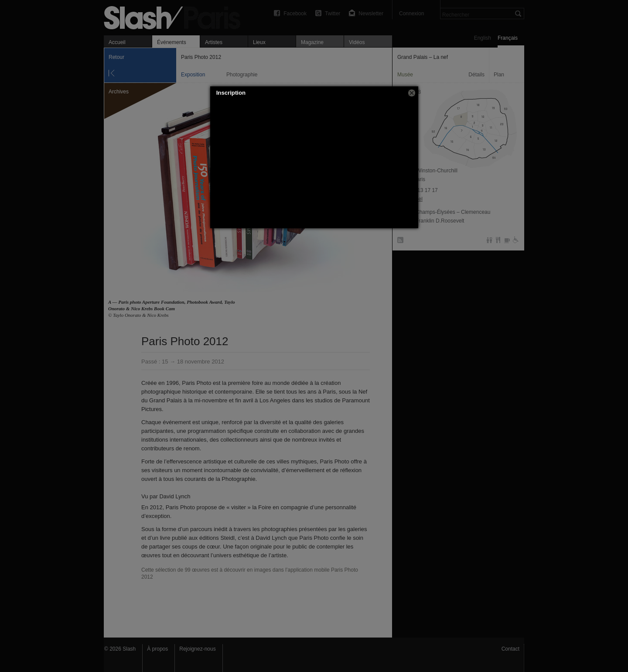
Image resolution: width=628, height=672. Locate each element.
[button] (412, 93)
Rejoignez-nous (197, 649)
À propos (157, 649)
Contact (510, 649)
